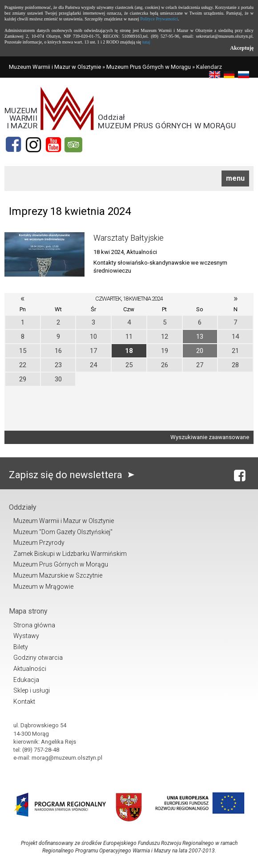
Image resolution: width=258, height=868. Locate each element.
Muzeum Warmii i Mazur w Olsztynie (55, 67)
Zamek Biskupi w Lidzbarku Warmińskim (70, 554)
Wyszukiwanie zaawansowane (210, 437)
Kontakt (24, 702)
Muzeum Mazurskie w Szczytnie (58, 575)
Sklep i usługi (32, 690)
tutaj (146, 42)
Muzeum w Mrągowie (43, 587)
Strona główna (34, 625)
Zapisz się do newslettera (74, 475)
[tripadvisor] (73, 145)
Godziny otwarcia (38, 658)
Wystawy (26, 636)
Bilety (21, 647)
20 (200, 351)
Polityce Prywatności (159, 19)
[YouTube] (53, 145)
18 (129, 351)
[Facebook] (13, 145)
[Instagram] (33, 145)
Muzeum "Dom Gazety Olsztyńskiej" (63, 532)
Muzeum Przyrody (39, 543)
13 (200, 337)
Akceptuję (242, 48)
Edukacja (26, 680)
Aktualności (30, 669)
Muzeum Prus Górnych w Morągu (149, 67)
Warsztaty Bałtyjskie (129, 238)
